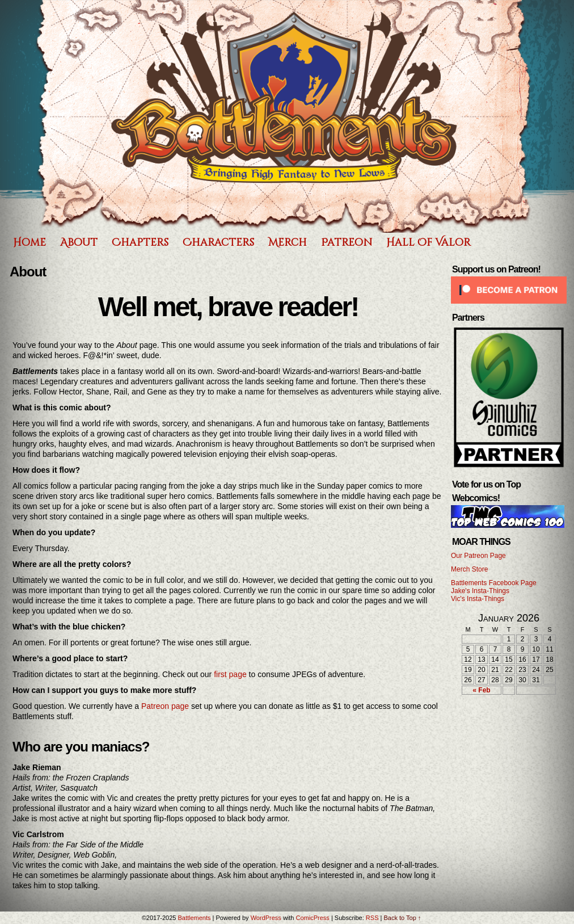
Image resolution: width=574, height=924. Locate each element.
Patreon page (165, 706)
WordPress (266, 918)
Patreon (347, 243)
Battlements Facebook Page (494, 583)
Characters (218, 243)
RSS (372, 918)
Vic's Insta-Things (478, 599)
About (79, 243)
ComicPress (313, 918)
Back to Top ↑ (402, 918)
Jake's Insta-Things (480, 591)
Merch (288, 243)
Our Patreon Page (478, 556)
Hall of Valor (429, 243)
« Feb (481, 690)
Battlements (194, 918)
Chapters (140, 243)
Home (29, 243)
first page (230, 674)
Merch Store (469, 569)
